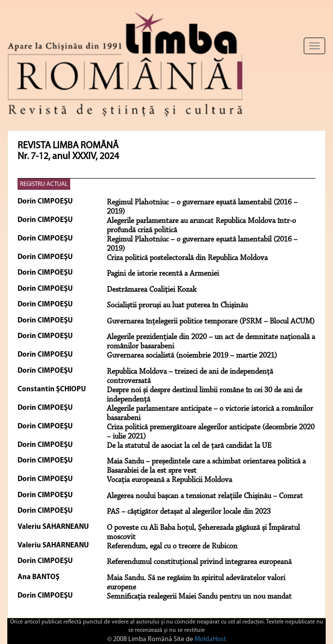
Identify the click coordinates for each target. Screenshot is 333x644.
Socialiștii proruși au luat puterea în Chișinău (177, 305)
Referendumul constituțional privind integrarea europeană (199, 562)
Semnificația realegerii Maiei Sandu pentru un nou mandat (199, 597)
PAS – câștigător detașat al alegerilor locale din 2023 (189, 512)
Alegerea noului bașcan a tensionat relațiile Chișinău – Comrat (205, 496)
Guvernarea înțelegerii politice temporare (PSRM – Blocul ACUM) (211, 322)
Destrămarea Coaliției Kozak (152, 290)
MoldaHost (210, 639)
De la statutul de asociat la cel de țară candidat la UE (189, 446)
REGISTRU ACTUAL (44, 184)
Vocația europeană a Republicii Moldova (169, 480)
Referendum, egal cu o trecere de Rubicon (172, 546)
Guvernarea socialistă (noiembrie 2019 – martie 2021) (192, 356)
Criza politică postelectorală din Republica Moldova (187, 258)
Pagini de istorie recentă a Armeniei (163, 274)
